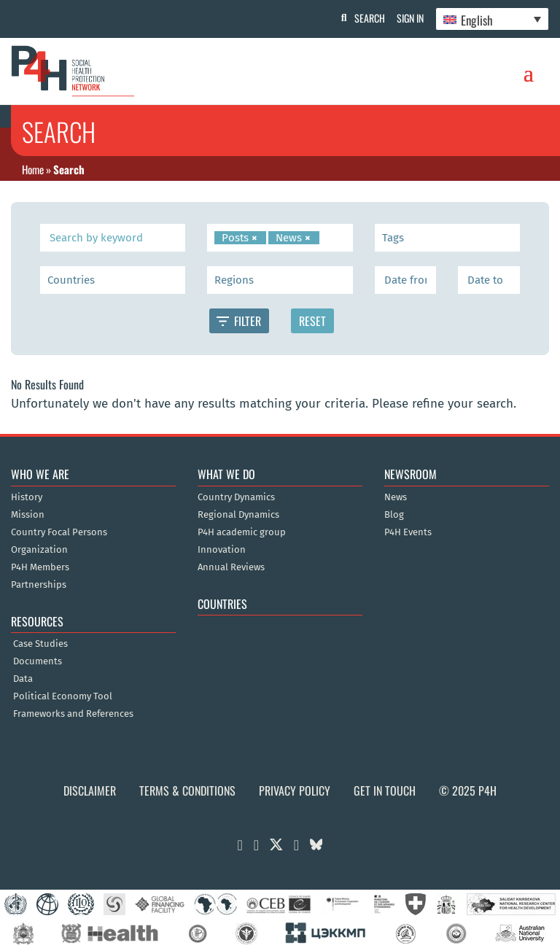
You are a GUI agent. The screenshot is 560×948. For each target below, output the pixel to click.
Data (23, 679)
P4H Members (40, 567)
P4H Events (408, 532)
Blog (394, 515)
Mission (28, 515)
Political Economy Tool (63, 696)
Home (33, 169)
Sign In (407, 18)
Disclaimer (90, 790)
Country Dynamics (236, 497)
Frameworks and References (73, 714)
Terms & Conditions (187, 790)
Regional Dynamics (238, 515)
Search (364, 18)
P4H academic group (242, 532)
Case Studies (40, 644)
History (27, 497)
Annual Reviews (231, 567)
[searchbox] (326, 238)
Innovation (222, 550)
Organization (39, 550)
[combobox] (280, 238)
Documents (38, 661)
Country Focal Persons (59, 532)
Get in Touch (385, 790)
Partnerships (39, 585)
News (396, 497)
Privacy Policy (295, 790)
